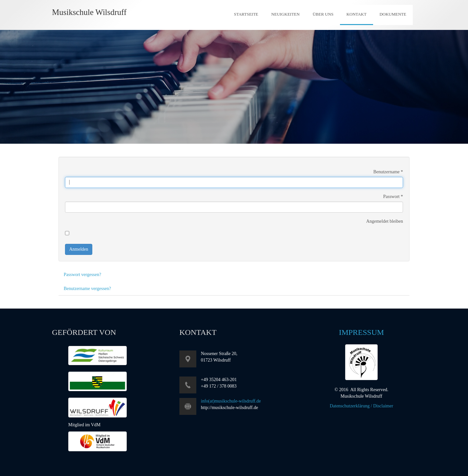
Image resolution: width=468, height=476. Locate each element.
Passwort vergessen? (82, 275)
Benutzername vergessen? (87, 289)
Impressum (362, 332)
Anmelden (79, 249)
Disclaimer (383, 406)
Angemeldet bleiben (385, 221)
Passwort (393, 197)
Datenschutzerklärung (350, 406)
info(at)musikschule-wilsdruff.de (231, 401)
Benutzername (388, 172)
